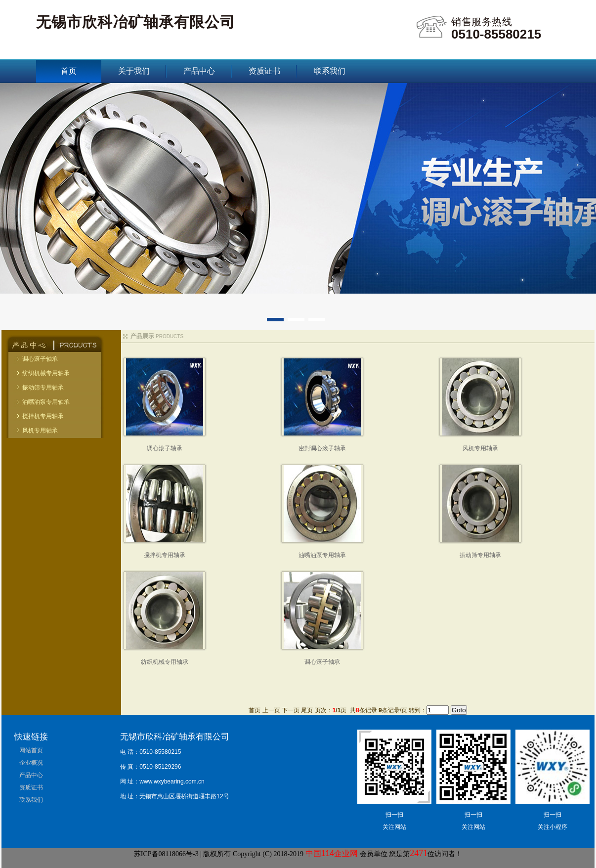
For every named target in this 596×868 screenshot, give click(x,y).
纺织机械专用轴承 (46, 373)
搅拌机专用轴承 (43, 416)
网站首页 (31, 750)
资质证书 (264, 71)
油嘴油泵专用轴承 (46, 402)
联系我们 (330, 71)
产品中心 (199, 71)
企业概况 (31, 763)
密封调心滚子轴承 (322, 448)
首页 (69, 71)
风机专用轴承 (40, 431)
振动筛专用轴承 (43, 388)
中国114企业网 (332, 853)
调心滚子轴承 (40, 359)
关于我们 (134, 71)
